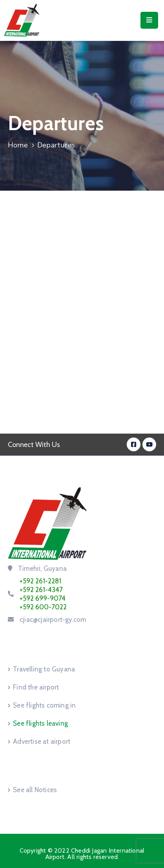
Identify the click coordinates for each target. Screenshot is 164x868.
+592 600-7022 (43, 607)
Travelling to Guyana (44, 669)
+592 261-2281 (40, 581)
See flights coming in (44, 705)
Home (18, 145)
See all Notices (35, 790)
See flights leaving (40, 723)
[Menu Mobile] (149, 20)
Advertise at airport (42, 741)
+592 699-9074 (43, 598)
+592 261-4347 (41, 590)
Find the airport (36, 687)
